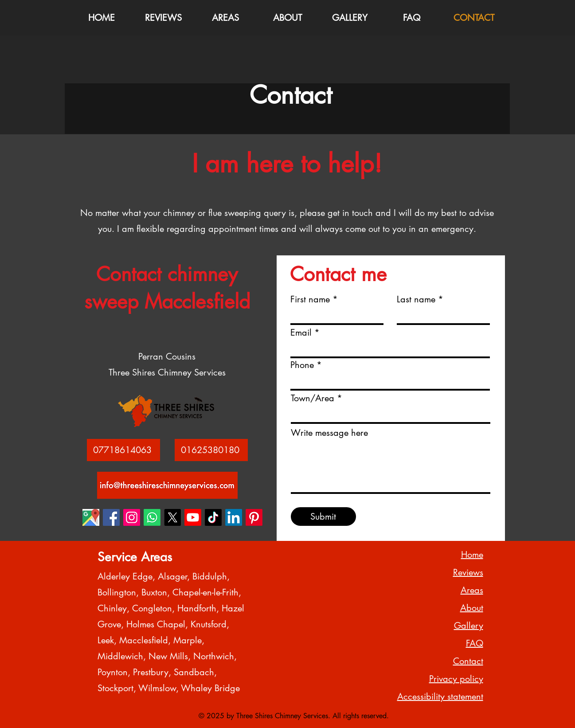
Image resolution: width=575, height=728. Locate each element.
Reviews (468, 572)
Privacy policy (456, 679)
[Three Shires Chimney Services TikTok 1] (213, 517)
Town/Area (313, 398)
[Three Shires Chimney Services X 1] (172, 517)
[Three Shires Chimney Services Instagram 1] (132, 517)
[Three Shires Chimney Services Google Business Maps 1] (91, 517)
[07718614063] (123, 450)
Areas (472, 590)
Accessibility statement (440, 697)
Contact (468, 661)
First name (310, 299)
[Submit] (323, 517)
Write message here (329, 433)
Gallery (469, 626)
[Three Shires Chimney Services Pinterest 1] (254, 517)
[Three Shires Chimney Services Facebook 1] (111, 517)
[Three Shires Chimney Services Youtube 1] (193, 517)
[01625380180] (211, 450)
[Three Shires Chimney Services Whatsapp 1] (152, 517)
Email (301, 333)
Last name (416, 299)
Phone (302, 365)
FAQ (475, 643)
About (472, 608)
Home (472, 555)
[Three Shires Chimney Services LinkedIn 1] (234, 517)
